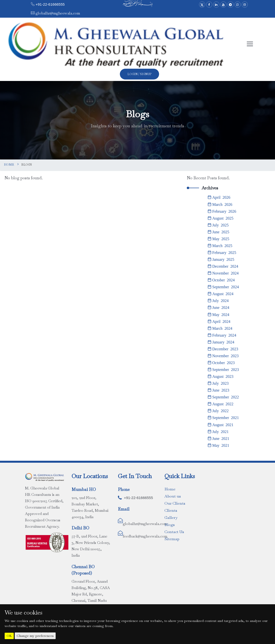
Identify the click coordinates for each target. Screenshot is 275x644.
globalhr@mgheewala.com (57, 13)
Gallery (171, 517)
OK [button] (9, 636)
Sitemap (172, 538)
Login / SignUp (139, 74)
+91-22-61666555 (50, 4)
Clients (171, 510)
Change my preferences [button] (35, 636)
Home (9, 165)
